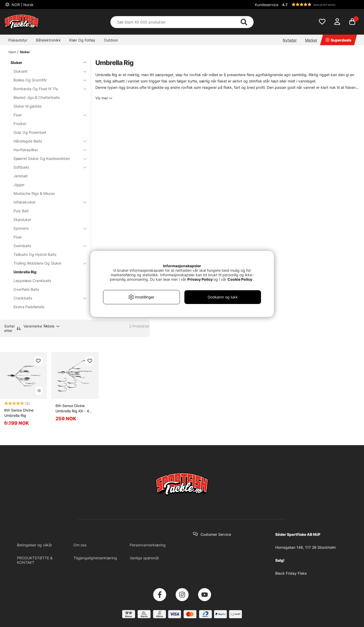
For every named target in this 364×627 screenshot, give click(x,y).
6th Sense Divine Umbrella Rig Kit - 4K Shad (73, 409)
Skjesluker (22, 220)
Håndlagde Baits (47, 141)
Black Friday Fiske (291, 573)
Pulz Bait (21, 211)
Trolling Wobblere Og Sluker (47, 263)
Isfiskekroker (47, 202)
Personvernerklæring (148, 545)
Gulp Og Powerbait (30, 132)
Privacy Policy (200, 279)
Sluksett (47, 71)
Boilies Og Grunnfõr (47, 80)
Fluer (47, 115)
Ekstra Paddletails (29, 307)
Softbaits (47, 167)
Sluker (25, 52)
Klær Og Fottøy (82, 40)
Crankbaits (47, 298)
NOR (22, 5)
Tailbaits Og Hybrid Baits (35, 254)
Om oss (80, 545)
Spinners (47, 228)
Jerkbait (21, 176)
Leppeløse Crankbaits (32, 281)
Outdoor (111, 40)
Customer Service (216, 534)
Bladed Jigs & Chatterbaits (37, 97)
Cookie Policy (240, 279)
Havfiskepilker (47, 150)
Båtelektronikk (48, 40)
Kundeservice (267, 5)
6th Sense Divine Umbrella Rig (19, 413)
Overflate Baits (26, 289)
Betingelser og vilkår (34, 545)
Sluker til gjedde (27, 106)
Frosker (20, 124)
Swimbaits (47, 246)
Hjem (12, 52)
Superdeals (339, 40)
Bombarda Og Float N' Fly (47, 89)
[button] (320, 4)
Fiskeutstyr (18, 40)
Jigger (19, 185)
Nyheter (290, 40)
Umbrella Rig (25, 272)
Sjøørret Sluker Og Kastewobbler (47, 158)
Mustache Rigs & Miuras (34, 193)
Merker (311, 40)
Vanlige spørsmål (144, 558)
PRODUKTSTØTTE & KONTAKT (35, 560)
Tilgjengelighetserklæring (95, 558)
